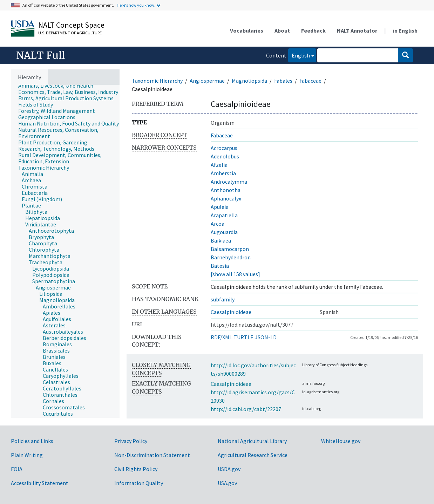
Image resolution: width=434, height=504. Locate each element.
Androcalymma (229, 182)
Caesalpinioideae (231, 312)
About (282, 30)
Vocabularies (247, 30)
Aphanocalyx (226, 198)
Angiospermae (207, 81)
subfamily (223, 299)
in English (405, 30)
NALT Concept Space (71, 25)
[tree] (65, 251)
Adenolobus (225, 156)
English (299, 55)
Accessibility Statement (40, 483)
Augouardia (224, 232)
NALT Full (40, 55)
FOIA (17, 469)
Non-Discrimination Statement (152, 455)
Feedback (313, 30)
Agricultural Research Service (253, 455)
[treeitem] (59, 86)
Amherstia (223, 173)
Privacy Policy (131, 441)
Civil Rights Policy (136, 469)
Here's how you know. (136, 5)
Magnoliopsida (249, 81)
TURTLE (243, 337)
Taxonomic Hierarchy (157, 81)
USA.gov (227, 483)
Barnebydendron (231, 257)
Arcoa (218, 224)
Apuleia (220, 207)
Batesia (220, 266)
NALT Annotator (357, 30)
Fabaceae (310, 81)
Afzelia (219, 165)
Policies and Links (32, 441)
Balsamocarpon (230, 249)
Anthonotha (226, 190)
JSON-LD (266, 337)
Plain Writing (27, 455)
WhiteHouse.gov (341, 441)
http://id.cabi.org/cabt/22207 (246, 409)
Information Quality (139, 483)
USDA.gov (229, 469)
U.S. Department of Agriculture (70, 33)
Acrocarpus (224, 148)
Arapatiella (224, 215)
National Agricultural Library (252, 441)
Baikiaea (221, 240)
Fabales (283, 81)
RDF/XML (221, 337)
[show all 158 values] (235, 274)
